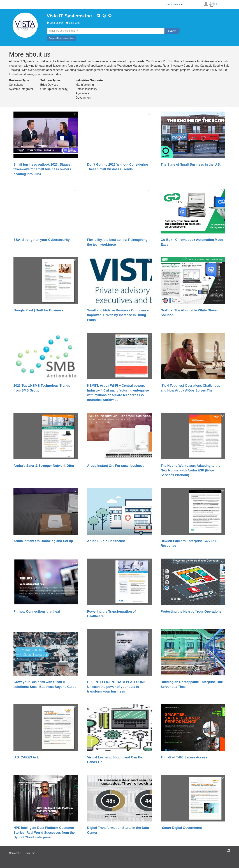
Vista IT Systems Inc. (70, 16)
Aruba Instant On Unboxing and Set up (43, 541)
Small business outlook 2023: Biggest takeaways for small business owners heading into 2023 (42, 169)
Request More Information (61, 38)
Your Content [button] (174, 4)
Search (172, 31)
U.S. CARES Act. (26, 757)
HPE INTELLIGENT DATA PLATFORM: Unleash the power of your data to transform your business (116, 687)
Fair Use (30, 853)
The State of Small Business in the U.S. (191, 165)
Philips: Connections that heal (37, 612)
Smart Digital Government (181, 828)
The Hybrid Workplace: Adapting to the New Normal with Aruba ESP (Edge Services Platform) (191, 470)
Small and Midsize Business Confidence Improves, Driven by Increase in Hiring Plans (118, 315)
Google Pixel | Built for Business (38, 310)
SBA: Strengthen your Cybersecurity (42, 240)
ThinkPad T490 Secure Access (184, 757)
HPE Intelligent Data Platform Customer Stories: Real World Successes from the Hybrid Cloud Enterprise (44, 833)
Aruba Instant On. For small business (116, 466)
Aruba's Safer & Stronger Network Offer (44, 466)
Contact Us (15, 853)
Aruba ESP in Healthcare (106, 541)
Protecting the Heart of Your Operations (191, 612)
